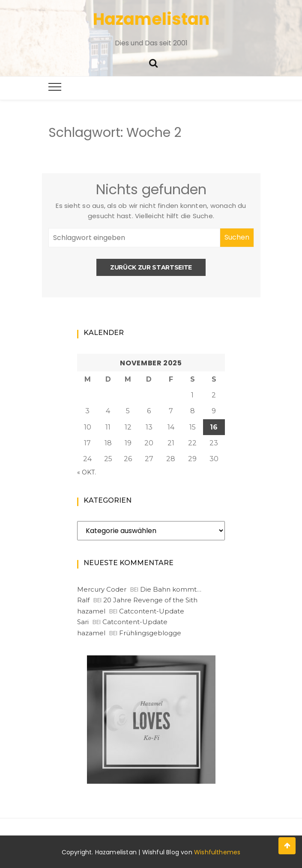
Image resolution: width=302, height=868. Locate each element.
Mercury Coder (102, 589)
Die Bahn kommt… (171, 589)
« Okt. (87, 472)
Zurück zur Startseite (151, 267)
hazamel (91, 611)
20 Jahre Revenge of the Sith (150, 600)
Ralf (83, 600)
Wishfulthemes (217, 852)
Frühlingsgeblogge (150, 633)
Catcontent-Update (152, 611)
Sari (83, 622)
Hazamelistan (151, 19)
